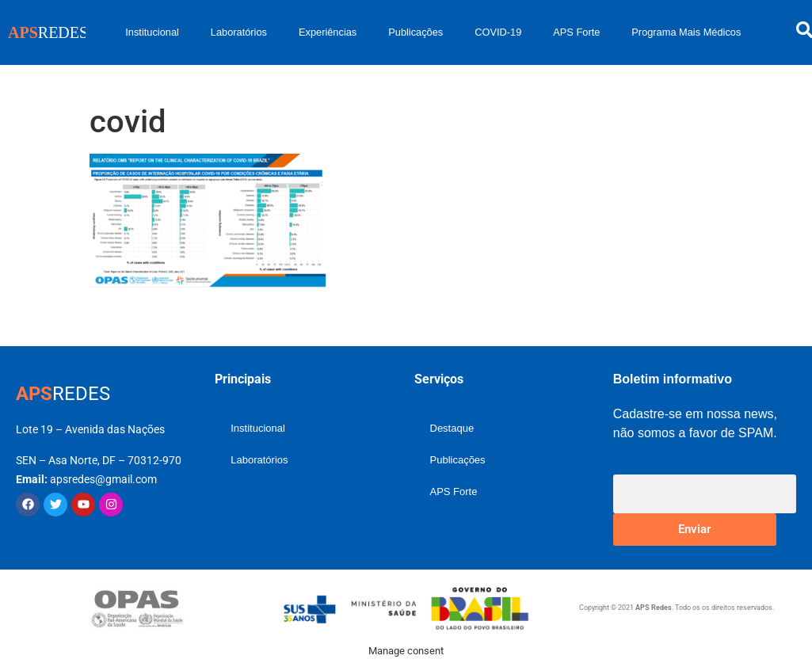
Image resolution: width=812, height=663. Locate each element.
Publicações (416, 32)
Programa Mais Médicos (686, 32)
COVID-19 (498, 32)
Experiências (328, 32)
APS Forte (576, 32)
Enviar (694, 529)
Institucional (152, 32)
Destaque (452, 428)
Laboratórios (239, 32)
